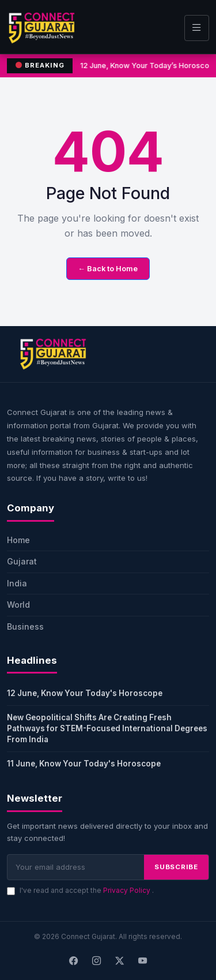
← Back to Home (108, 269)
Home (18, 540)
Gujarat (22, 561)
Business (25, 626)
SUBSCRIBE (176, 867)
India (17, 583)
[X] (120, 961)
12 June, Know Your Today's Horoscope (85, 693)
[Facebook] (74, 961)
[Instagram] (97, 961)
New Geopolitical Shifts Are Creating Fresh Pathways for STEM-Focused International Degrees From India (107, 728)
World (18, 605)
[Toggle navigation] (197, 28)
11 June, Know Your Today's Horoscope (84, 764)
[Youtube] (143, 961)
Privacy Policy (128, 890)
